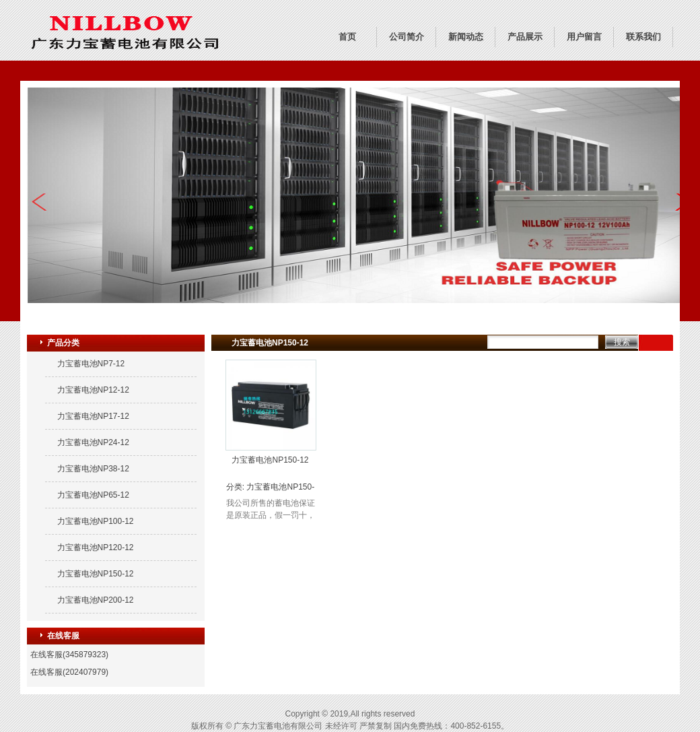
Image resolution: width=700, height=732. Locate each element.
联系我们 (643, 37)
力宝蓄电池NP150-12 (96, 574)
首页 (347, 37)
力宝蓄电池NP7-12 (91, 364)
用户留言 (584, 37)
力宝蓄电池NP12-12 (93, 390)
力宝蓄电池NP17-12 (93, 416)
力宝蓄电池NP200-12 (96, 600)
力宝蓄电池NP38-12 (93, 469)
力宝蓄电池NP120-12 (96, 547)
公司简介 (407, 37)
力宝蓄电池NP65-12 (93, 495)
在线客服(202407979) (69, 672)
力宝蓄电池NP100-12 (96, 521)
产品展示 (525, 37)
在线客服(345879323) (69, 655)
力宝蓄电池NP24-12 (93, 442)
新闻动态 (466, 37)
